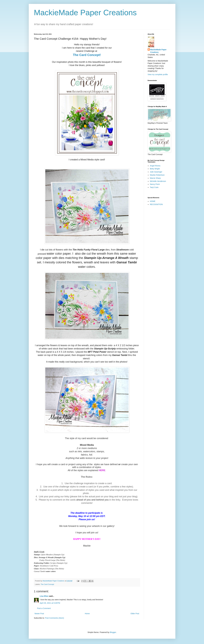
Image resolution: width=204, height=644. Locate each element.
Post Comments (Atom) (54, 618)
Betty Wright (155, 169)
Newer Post (39, 614)
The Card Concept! (87, 55)
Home (87, 614)
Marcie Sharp (155, 178)
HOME (153, 201)
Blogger (113, 632)
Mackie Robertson (157, 175)
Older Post (135, 614)
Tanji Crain (154, 187)
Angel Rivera (155, 166)
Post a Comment (44, 608)
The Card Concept (47, 584)
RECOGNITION (156, 204)
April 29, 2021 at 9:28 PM (50, 603)
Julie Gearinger (156, 172)
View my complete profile (158, 74)
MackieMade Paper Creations (85, 13)
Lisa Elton (44, 596)
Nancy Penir (155, 184)
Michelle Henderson (158, 181)
